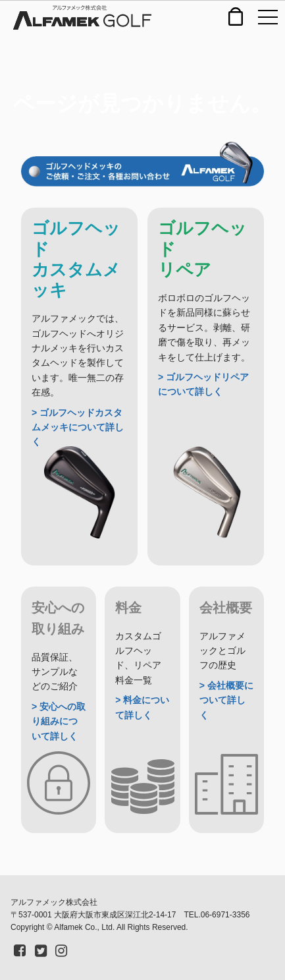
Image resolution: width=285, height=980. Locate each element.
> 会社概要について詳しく (226, 700)
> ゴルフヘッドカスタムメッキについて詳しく (78, 427)
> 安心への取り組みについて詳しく (59, 721)
